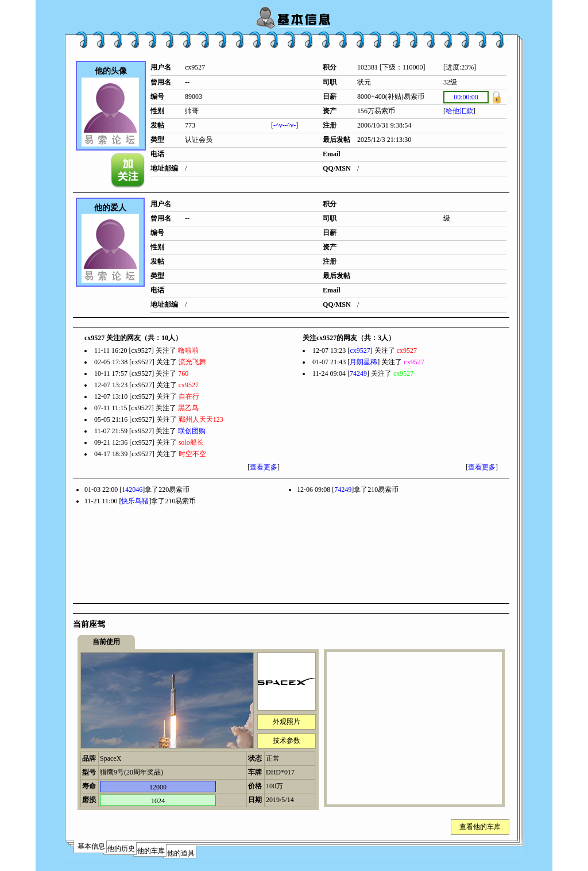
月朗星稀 (363, 362)
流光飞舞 (192, 362)
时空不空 (192, 454)
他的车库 (151, 851)
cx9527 (189, 385)
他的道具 (181, 853)
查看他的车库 (480, 827)
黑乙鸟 (188, 408)
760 (183, 373)
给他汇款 (459, 111)
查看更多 (264, 467)
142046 (132, 490)
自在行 (189, 396)
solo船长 (191, 442)
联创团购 (192, 431)
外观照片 (287, 722)
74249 (358, 373)
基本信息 (91, 846)
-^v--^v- (285, 125)
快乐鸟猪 (135, 501)
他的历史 (121, 849)
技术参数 (287, 741)
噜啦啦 (188, 350)
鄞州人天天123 (201, 419)
